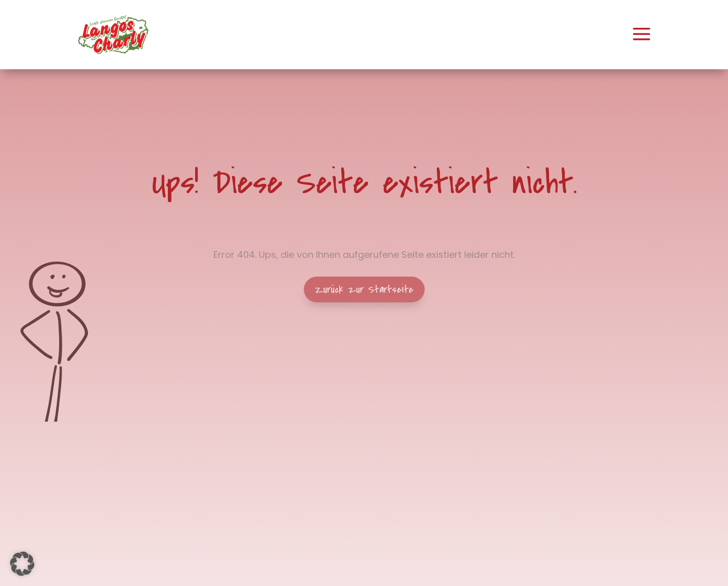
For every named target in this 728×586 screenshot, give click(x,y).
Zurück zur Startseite (364, 289)
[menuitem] (113, 35)
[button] (22, 564)
